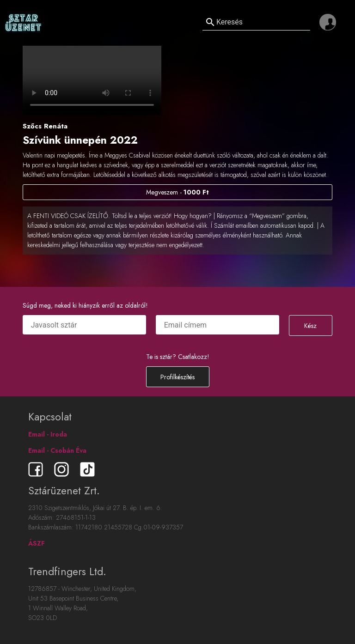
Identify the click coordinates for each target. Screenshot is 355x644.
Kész (310, 326)
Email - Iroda (48, 434)
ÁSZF (37, 543)
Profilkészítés (177, 377)
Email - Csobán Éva (57, 450)
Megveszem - (177, 192)
